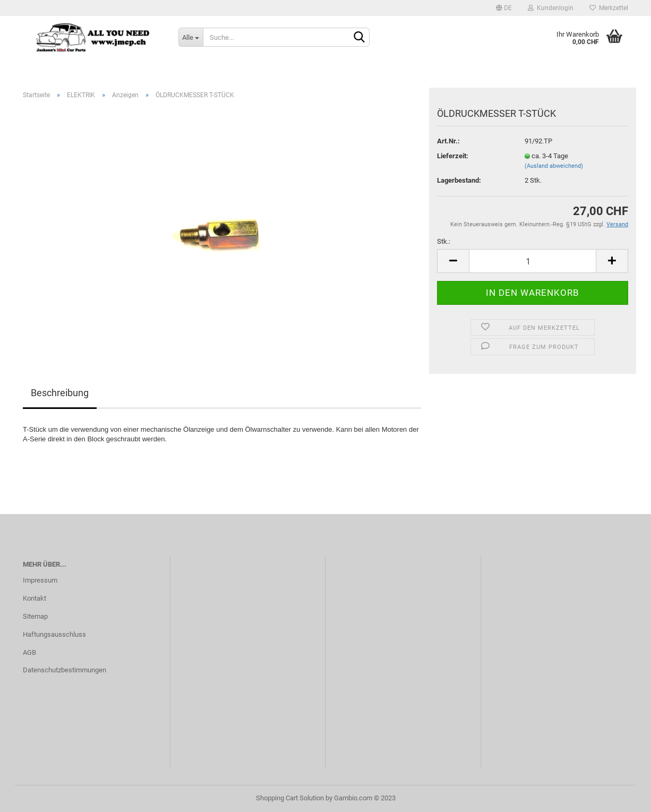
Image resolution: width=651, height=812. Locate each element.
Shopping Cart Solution (290, 798)
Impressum (40, 580)
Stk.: (444, 241)
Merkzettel (609, 8)
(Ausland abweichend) (554, 166)
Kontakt (35, 598)
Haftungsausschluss (54, 634)
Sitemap (35, 616)
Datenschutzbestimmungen (65, 670)
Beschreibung (60, 393)
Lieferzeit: (453, 156)
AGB (29, 652)
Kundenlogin (551, 8)
